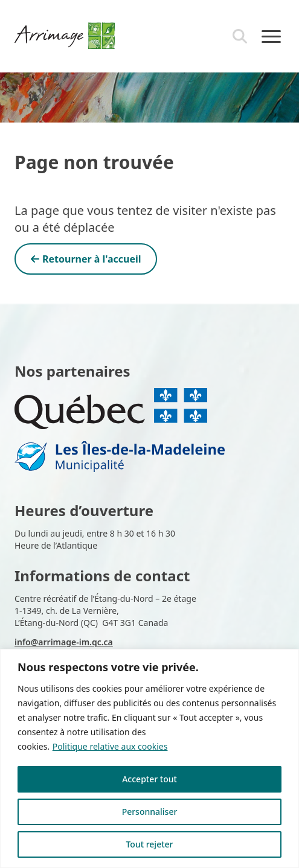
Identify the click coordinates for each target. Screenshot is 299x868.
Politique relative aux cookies (110, 746)
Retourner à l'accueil (86, 259)
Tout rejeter (149, 844)
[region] (149, 758)
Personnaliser (150, 812)
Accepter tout (149, 779)
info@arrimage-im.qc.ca (64, 642)
